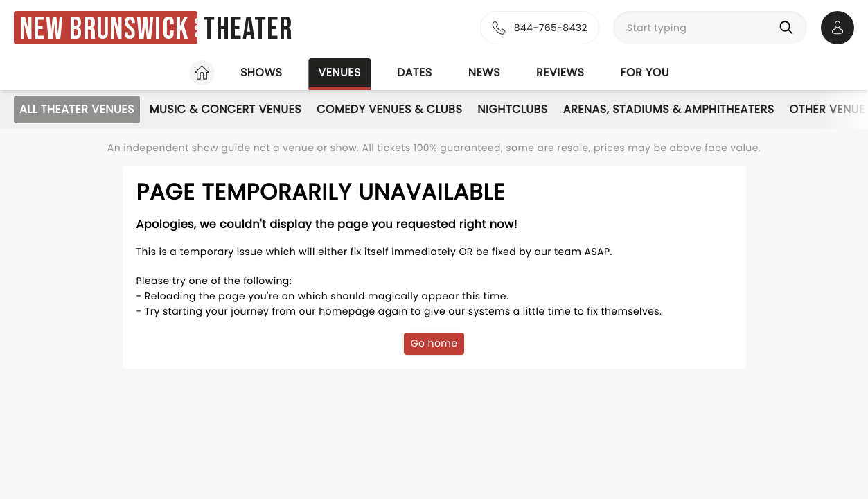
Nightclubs (512, 109)
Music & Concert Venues (225, 109)
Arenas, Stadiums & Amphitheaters (669, 109)
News (484, 72)
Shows (261, 72)
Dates (415, 72)
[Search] (789, 28)
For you (645, 72)
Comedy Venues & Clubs (389, 109)
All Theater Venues (77, 109)
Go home (434, 343)
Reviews (560, 72)
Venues (339, 72)
